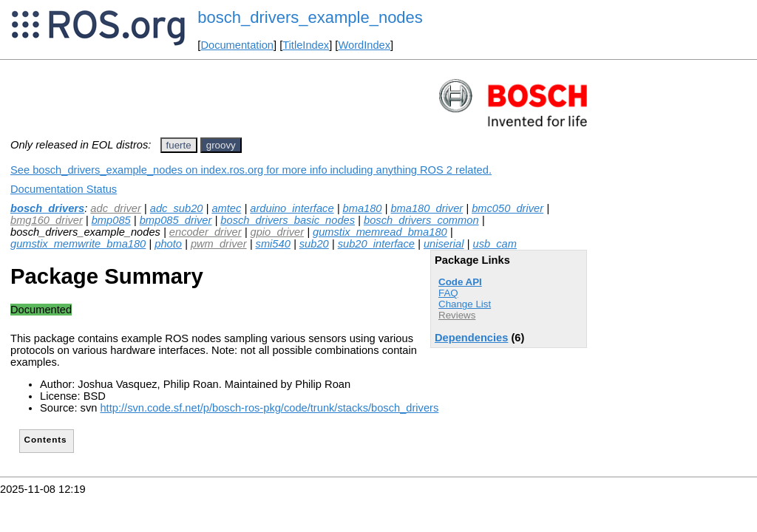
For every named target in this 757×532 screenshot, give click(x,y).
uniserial (444, 244)
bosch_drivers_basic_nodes (288, 220)
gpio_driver (278, 232)
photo (168, 244)
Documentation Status (64, 189)
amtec (226, 208)
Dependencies (471, 338)
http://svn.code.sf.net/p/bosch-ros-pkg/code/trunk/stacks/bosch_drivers (269, 408)
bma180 (363, 208)
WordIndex (364, 45)
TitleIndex (306, 45)
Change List (465, 304)
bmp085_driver (176, 220)
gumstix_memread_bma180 (380, 232)
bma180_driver (427, 208)
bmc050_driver (508, 208)
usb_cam (494, 244)
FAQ (448, 293)
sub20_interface (376, 244)
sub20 (314, 244)
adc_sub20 (177, 208)
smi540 (273, 244)
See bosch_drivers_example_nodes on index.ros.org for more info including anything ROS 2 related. (251, 170)
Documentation (237, 45)
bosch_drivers (47, 208)
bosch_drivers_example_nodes (310, 17)
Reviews (457, 315)
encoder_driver (206, 232)
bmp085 (111, 220)
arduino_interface (292, 208)
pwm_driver (219, 244)
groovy (221, 145)
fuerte (179, 145)
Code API (460, 282)
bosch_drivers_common (421, 220)
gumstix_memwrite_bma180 (78, 244)
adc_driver (115, 208)
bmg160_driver (47, 220)
